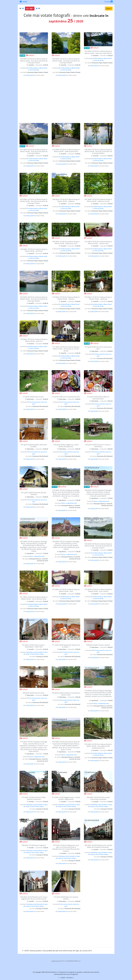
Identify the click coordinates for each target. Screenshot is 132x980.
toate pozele (30, 75)
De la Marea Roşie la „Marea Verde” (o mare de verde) (37, 69)
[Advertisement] (66, 100)
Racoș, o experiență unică (69, 503)
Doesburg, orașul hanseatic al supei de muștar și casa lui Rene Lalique (35, 653)
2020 (108, 9)
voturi (30, 55)
